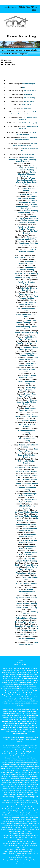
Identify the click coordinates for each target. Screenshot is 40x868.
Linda (35, 701)
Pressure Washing (29, 98)
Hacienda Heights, (32, 715)
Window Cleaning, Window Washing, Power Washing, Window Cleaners (22, 160)
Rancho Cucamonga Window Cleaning (26, 591)
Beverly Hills (7, 711)
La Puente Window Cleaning (26, 516)
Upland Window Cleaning (26, 598)
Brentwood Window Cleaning (26, 467)
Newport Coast (17, 689)
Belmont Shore (27, 709)
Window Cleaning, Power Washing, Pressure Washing (26, 168)
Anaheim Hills (32, 670)
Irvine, (17, 681)
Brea (9, 672)
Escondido (20, 754)
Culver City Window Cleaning (26, 484)
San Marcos (14, 756)
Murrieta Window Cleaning (26, 608)
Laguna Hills (22, 683)
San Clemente (14, 695)
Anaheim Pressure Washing (26, 274)
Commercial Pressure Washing (20, 858)
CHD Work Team (26, 108)
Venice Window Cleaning (26, 573)
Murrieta (21, 740)
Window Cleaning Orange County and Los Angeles (26, 207)
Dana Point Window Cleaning (26, 333)
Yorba (31, 701)
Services (11, 50)
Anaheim (6, 764)
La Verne (30, 719)
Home (3, 50)
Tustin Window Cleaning (26, 420)
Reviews (19, 50)
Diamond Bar (15, 715)
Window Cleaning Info (29, 84)
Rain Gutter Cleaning (30, 91)
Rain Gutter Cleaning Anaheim (13, 803)
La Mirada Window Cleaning (26, 512)
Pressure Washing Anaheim (26, 278)
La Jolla (27, 754)
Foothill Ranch (27, 677)
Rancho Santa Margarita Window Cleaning (27, 402)
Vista (21, 756)
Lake (16, 685)
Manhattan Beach (20, 721)
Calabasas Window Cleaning (26, 475)
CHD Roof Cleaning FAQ (30, 123)
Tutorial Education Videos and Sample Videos (27, 174)
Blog (24, 87)
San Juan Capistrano (27, 695)
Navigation (23, 54)
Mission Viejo (22, 687)
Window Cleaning (29, 101)
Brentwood (26, 711)
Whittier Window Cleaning (26, 583)
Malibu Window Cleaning (26, 524)
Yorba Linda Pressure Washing (12, 703)
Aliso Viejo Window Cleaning (26, 257)
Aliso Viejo (16, 670)
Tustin (10, 701)
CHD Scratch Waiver (28, 154)
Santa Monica (23, 730)
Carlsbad (5, 754)
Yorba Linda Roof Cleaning (26, 795)
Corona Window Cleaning (26, 604)
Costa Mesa (29, 766)
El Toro (18, 677)
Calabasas (7, 713)
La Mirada (15, 719)
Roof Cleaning (28, 94)
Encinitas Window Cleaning (26, 622)
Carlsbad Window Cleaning (26, 618)
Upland (22, 750)
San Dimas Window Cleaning (26, 565)
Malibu (11, 721)
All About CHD (27, 105)
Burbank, (34, 711)
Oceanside (34, 754)
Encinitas (12, 754)
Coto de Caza (22, 675)
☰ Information (8, 65)
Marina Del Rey (32, 721)
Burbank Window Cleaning (26, 471)
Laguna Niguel (32, 683)
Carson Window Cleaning (26, 479)
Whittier (24, 734)
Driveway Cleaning (31, 50)
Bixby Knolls (17, 711)
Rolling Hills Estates (15, 727)
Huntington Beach (30, 679)
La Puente (22, 719)
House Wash (6, 54)
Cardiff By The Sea (29, 752)
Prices (15, 54)
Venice (15, 732)
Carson (14, 713)
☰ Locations (7, 63)
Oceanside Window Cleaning (26, 634)
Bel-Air (35, 709)
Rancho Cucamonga (30, 748)
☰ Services (6, 60)
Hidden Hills (32, 717)
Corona (23, 738)
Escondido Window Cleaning (26, 626)
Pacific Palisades (21, 723)
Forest (20, 685)
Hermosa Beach (22, 717)
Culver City (6, 715)
